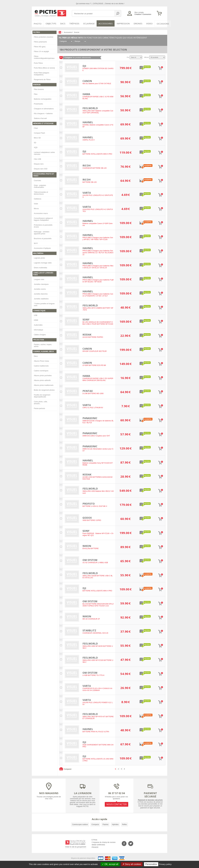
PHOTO (37, 23)
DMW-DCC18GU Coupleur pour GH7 (96, 435)
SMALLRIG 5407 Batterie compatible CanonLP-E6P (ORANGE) (98, 111)
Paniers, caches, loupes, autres (43, 345)
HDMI (36, 320)
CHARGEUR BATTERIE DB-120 (95, 168)
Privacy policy (165, 864)
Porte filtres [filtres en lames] (44, 67)
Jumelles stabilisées (41, 298)
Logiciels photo (39, 257)
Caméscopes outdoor (80, 824)
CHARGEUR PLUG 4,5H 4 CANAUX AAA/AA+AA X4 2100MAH (97, 689)
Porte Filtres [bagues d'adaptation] (42, 73)
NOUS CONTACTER (116, 803)
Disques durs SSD (41, 168)
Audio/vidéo (38, 324)
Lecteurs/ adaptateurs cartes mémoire (44, 153)
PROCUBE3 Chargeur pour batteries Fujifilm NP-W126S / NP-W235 (98, 280)
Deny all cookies (132, 864)
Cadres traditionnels (41, 365)
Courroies (37, 180)
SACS (62, 23)
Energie (77, 32)
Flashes (105, 824)
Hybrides (115, 824)
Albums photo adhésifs (42, 380)
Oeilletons (38, 198)
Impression (121, 23)
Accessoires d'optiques (42, 248)
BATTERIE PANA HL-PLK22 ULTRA (96, 731)
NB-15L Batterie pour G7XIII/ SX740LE (97, 83)
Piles (36, 94)
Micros (36, 208)
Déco (36, 356)
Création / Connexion (143, 14)
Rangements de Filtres (42, 79)
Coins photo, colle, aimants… (41, 402)
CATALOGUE (98, 4)
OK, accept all (110, 864)
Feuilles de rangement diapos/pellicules (42, 395)
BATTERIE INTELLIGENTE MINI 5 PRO (97, 154)
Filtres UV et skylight (41, 51)
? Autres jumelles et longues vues (44, 304)
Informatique (38, 329)
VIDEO (147, 23)
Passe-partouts (39, 408)
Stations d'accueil (40, 118)
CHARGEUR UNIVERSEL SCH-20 (95, 633)
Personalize (151, 864)
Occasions (160, 23)
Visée (36, 203)
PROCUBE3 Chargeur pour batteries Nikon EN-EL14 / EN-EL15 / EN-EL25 (98, 266)
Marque (77, 41)
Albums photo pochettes (43, 375)
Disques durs (39, 163)
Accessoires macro (41, 213)
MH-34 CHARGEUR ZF (91, 619)
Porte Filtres (38, 63)
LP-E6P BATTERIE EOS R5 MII (94, 365)
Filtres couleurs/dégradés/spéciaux (44, 57)
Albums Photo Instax (41, 361)
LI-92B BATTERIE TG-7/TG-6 (93, 675)
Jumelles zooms (40, 289)
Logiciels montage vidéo (43, 262)
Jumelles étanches (41, 293)
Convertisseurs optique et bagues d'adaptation (43, 219)
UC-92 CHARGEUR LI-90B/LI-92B (95, 562)
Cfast (36, 128)
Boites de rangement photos (44, 390)
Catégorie (63, 41)
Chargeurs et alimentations (44, 108)
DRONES (135, 23)
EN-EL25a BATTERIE (91, 548)
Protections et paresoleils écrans (43, 225)
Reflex (125, 824)
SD (35, 142)
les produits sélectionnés (78, 57)
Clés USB (37, 159)
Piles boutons (39, 89)
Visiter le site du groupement (76, 847)
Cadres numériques (41, 370)
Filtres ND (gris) (40, 46)
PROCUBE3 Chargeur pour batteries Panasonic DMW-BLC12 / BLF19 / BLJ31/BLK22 (98, 252)
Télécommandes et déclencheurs (41, 193)
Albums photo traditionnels (44, 385)
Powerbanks (38, 103)
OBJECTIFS (50, 23)
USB (36, 315)
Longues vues (39, 279)
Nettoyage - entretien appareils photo (42, 232)
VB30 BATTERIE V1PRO (92, 520)
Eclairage (89, 23)
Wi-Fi (36, 243)
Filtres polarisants (40, 41)
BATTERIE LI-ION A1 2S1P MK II (95, 506)
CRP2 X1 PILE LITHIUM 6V (93, 407)
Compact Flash (39, 132)
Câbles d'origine (40, 334)
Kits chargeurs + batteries (43, 113)
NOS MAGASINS (49, 793)
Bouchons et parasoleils (43, 238)
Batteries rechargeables (43, 98)
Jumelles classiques (41, 284)
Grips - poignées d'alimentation (40, 186)
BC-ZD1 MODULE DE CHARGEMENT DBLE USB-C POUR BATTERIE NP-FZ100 (98, 323)
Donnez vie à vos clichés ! (115, 4)
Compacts (95, 824)
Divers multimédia (40, 267)
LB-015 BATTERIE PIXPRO (93, 337)
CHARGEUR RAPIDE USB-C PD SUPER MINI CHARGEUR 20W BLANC (98, 379)
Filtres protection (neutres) (44, 36)
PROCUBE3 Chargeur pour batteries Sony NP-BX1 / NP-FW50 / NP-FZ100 (98, 238)
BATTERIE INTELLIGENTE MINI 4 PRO (97, 590)
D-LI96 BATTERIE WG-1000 (93, 393)
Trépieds (75, 23)
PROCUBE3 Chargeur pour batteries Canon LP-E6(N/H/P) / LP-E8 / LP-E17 (98, 294)
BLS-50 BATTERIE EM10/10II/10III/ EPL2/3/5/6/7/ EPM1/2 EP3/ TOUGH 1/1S (98, 604)
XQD (36, 147)
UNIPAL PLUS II (89, 140)
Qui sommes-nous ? (84, 4)
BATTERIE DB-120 (90, 182)
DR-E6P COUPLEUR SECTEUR (95, 351)
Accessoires (105, 23)
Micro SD (37, 137)
